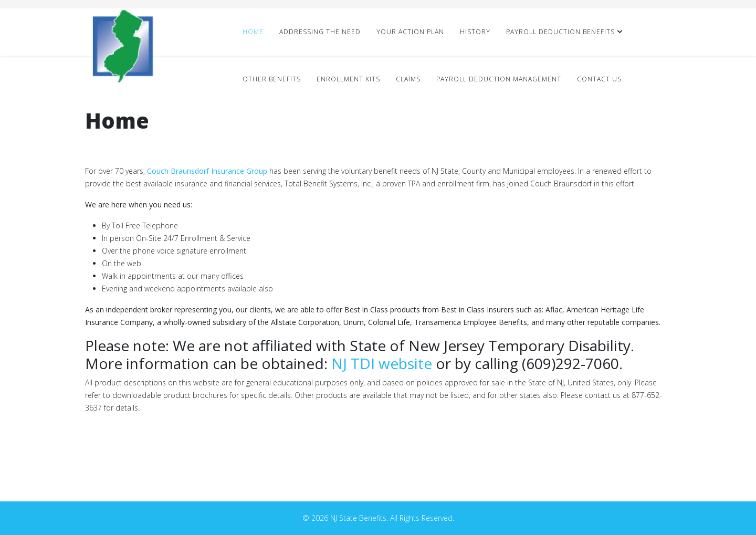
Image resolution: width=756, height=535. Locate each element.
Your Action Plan (410, 32)
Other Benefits (272, 79)
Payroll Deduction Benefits (560, 32)
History (475, 32)
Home (253, 32)
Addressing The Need (320, 32)
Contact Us (599, 79)
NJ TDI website (382, 363)
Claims (408, 79)
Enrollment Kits (348, 79)
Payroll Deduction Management (499, 79)
